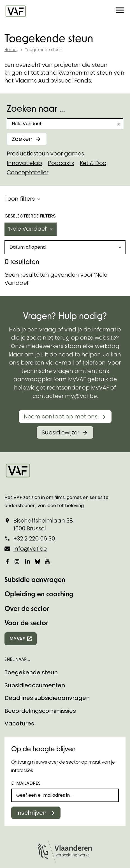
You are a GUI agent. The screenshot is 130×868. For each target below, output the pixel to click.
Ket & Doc (93, 163)
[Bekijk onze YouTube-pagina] (48, 491)
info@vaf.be (30, 478)
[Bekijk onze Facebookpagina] (7, 491)
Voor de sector (26, 552)
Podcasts (61, 163)
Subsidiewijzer (61, 361)
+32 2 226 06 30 (34, 468)
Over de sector (27, 537)
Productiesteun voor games (45, 154)
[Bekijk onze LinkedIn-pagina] (27, 491)
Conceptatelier (28, 172)
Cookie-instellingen (26, 825)
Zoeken (22, 139)
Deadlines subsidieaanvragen (47, 627)
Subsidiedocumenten (35, 614)
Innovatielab (24, 163)
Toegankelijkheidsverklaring (34, 857)
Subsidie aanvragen (35, 508)
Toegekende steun (31, 602)
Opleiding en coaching (39, 523)
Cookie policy (19, 836)
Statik (90, 813)
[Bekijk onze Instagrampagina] (17, 491)
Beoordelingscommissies (40, 640)
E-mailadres (26, 712)
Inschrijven (31, 742)
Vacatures (19, 653)
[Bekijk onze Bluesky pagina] (38, 491)
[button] (120, 11)
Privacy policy (19, 847)
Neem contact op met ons (61, 346)
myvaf (17, 568)
